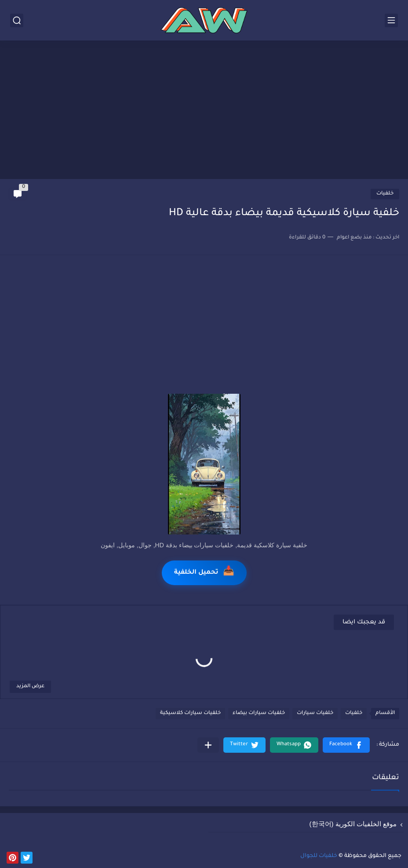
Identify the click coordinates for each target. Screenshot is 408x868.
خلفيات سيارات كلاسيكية (190, 713)
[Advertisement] (204, 111)
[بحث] (17, 20)
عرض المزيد (30, 687)
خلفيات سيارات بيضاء (259, 713)
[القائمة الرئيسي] (391, 20)
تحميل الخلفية (204, 573)
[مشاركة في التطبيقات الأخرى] (208, 745)
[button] (346, 745)
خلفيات (385, 194)
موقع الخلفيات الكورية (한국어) (353, 824)
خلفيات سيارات (315, 713)
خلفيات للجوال (319, 856)
